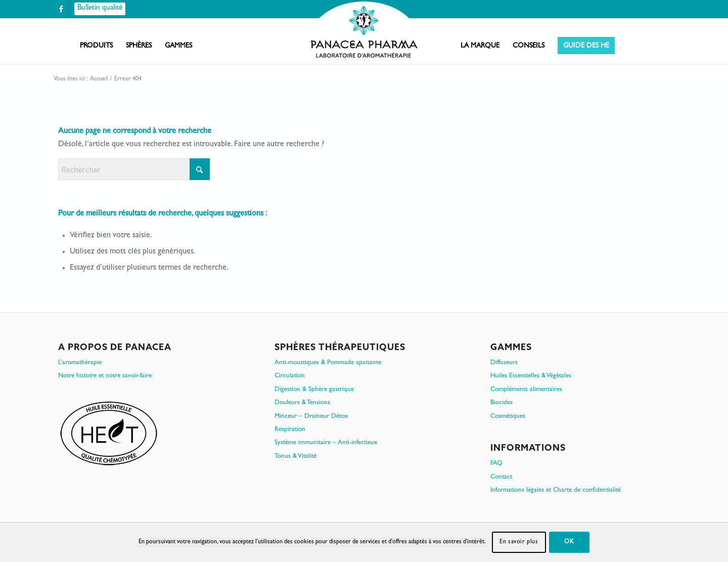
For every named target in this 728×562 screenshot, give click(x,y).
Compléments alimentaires (526, 390)
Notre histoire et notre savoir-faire (105, 376)
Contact (501, 477)
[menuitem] (96, 46)
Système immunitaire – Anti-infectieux (326, 443)
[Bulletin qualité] (100, 9)
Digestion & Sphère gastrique (314, 390)
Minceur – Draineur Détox (311, 417)
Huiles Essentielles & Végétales (531, 376)
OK (569, 542)
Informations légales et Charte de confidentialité (556, 490)
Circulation (290, 376)
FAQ (496, 464)
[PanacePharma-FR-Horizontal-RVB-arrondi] (364, 31)
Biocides (502, 403)
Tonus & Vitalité (295, 457)
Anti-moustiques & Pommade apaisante (328, 363)
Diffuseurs (504, 363)
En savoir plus (519, 542)
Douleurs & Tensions (302, 403)
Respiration (290, 430)
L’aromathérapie (80, 363)
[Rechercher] (134, 169)
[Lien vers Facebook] (61, 9)
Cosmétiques (508, 417)
